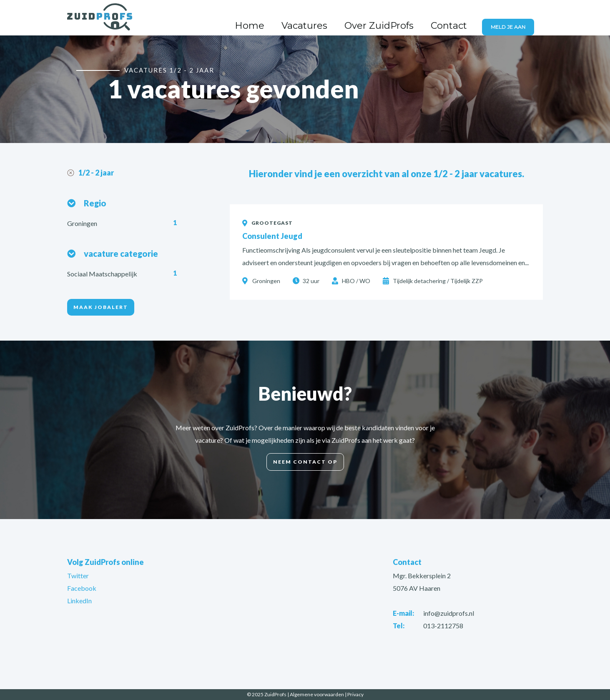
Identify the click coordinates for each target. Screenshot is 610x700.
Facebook (82, 588)
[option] (305, 88)
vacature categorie (121, 253)
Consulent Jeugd (272, 236)
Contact (461, 18)
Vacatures (353, 18)
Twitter (78, 576)
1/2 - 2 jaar (96, 173)
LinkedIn (79, 601)
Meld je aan (513, 19)
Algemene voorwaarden (317, 694)
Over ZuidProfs (408, 18)
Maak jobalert (101, 307)
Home (313, 18)
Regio (95, 203)
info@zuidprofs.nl (449, 613)
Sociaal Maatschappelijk (103, 274)
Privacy (355, 694)
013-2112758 (443, 626)
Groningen (83, 223)
